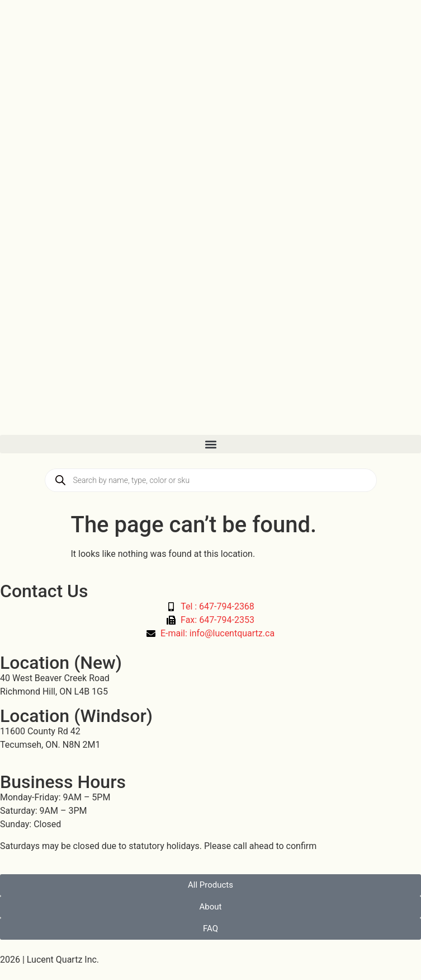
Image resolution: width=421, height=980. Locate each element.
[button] (210, 444)
